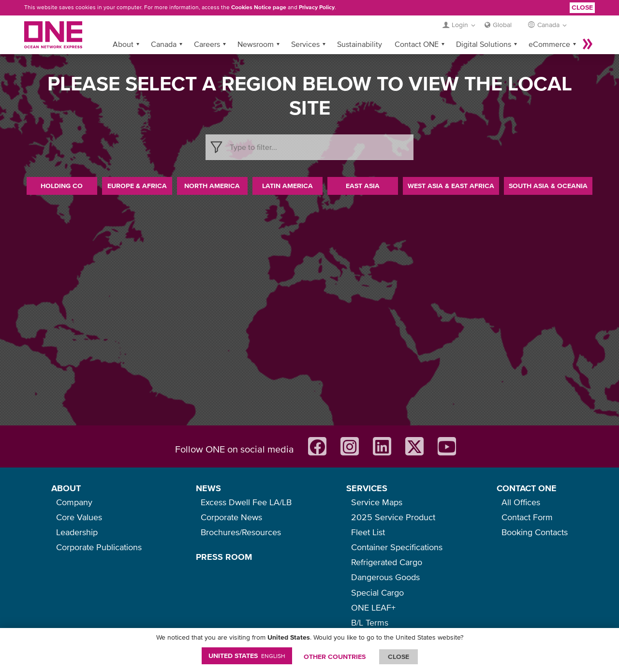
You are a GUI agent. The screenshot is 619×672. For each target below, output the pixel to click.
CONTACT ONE (527, 488)
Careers (207, 44)
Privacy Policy (317, 7)
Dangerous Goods (385, 577)
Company (74, 502)
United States (247, 656)
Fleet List (368, 532)
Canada (164, 44)
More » (588, 44)
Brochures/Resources (241, 532)
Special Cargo (377, 592)
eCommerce (549, 44)
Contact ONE (417, 44)
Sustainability (360, 44)
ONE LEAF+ (373, 607)
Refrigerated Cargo (387, 562)
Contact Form (527, 517)
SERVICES (367, 488)
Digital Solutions (484, 44)
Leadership (77, 532)
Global (502, 25)
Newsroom (256, 44)
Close (582, 7)
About (123, 44)
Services (305, 44)
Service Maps (377, 502)
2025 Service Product (393, 517)
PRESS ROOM (224, 557)
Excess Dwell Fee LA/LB (246, 502)
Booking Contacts (535, 532)
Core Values (79, 517)
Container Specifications (397, 547)
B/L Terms (370, 622)
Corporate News (231, 517)
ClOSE (398, 657)
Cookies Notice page (259, 7)
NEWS (208, 488)
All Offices (521, 502)
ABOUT (66, 488)
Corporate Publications (99, 547)
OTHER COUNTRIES (335, 657)
